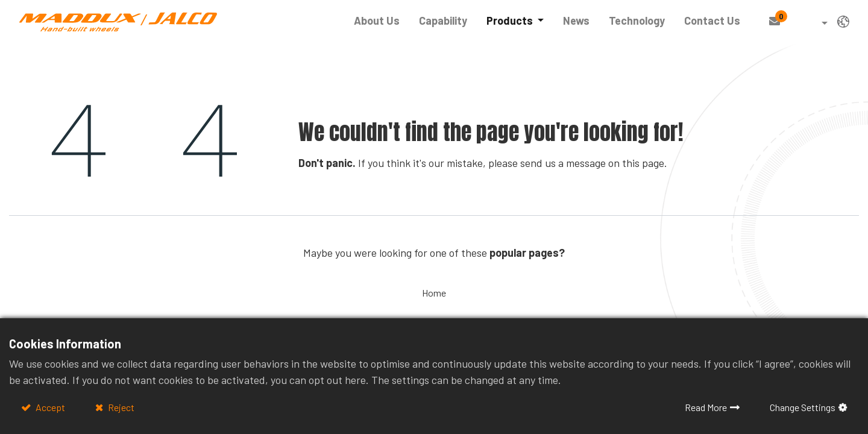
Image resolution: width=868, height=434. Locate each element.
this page (643, 163)
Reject (120, 407)
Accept (49, 407)
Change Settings (803, 407)
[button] (816, 24)
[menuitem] (377, 21)
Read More (706, 407)
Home (434, 293)
